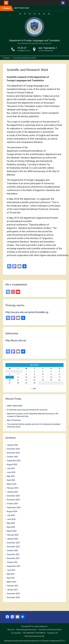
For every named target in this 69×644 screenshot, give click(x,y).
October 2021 (12, 562)
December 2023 (13, 543)
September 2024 (14, 508)
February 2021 (13, 586)
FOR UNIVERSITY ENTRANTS (34, 633)
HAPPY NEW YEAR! (22, 8)
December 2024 (13, 496)
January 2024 (12, 539)
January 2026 (12, 445)
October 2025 (12, 457)
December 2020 (13, 594)
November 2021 (13, 558)
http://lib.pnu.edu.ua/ (16, 340)
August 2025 (12, 464)
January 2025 (12, 492)
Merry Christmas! (14, 420)
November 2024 (13, 500)
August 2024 (12, 511)
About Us (11, 630)
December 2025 (13, 449)
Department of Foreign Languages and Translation (34, 40)
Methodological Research (27, 630)
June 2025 (11, 472)
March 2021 (12, 582)
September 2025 (14, 461)
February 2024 (13, 535)
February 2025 (13, 488)
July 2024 (11, 515)
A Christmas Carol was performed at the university (27, 410)
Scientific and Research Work (50, 630)
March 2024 (12, 531)
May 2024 (11, 523)
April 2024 (11, 527)
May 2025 (11, 476)
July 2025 (11, 468)
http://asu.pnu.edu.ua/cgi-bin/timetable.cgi (27, 312)
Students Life (53, 633)
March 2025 (12, 484)
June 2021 (11, 570)
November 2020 (13, 597)
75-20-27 (22, 48)
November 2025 (13, 453)
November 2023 (13, 547)
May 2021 (11, 574)
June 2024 (11, 519)
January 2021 (12, 590)
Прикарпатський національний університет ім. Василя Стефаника (31, 641)
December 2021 (13, 554)
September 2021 (14, 566)
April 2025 (11, 480)
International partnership (34, 636)
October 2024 (12, 504)
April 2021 (11, 578)
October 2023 (12, 551)
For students (16, 633)
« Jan (34, 388)
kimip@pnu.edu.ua (24, 51)
